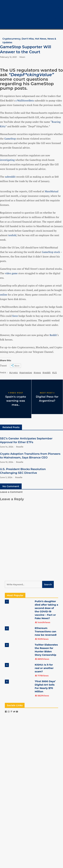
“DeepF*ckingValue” (31, 75)
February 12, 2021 (8, 57)
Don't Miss (28, 39)
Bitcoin (49, 11)
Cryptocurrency (54, 7)
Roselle (20, 447)
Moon (22, 57)
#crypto (14, 372)
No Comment (11, 486)
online (4, 295)
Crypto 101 (51, 15)
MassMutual (52, 191)
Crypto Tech (52, 18)
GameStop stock (51, 252)
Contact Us (51, 26)
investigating (7, 160)
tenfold (12, 235)
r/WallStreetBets (25, 100)
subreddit (10, 177)
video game (11, 273)
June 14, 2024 (7, 447)
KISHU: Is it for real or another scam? (44, 668)
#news (37, 372)
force (15, 316)
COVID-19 (50, 22)
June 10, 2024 (7, 462)
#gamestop (26, 372)
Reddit (53, 335)
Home (48, 3)
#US (54, 372)
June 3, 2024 (6, 477)
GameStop (10, 139)
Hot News (41, 39)
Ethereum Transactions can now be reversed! (46, 631)
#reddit (47, 372)
